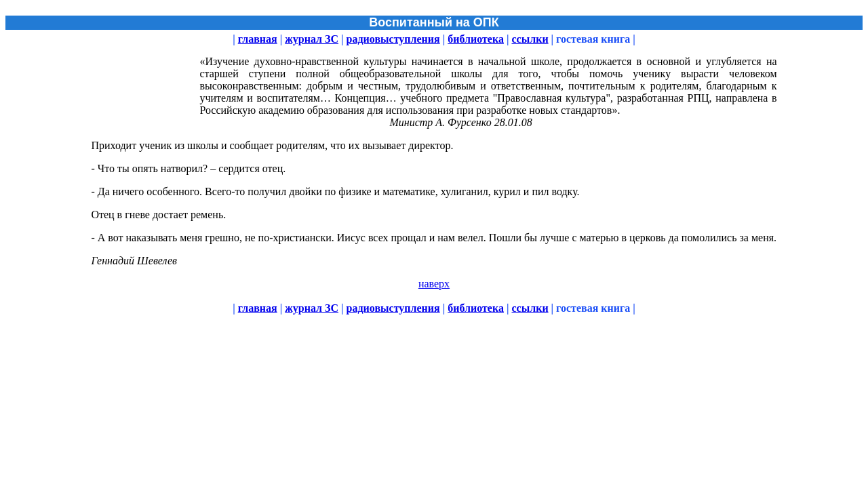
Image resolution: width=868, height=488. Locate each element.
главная (258, 39)
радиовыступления (393, 39)
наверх (434, 284)
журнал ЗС (312, 39)
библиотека (476, 39)
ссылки (530, 39)
